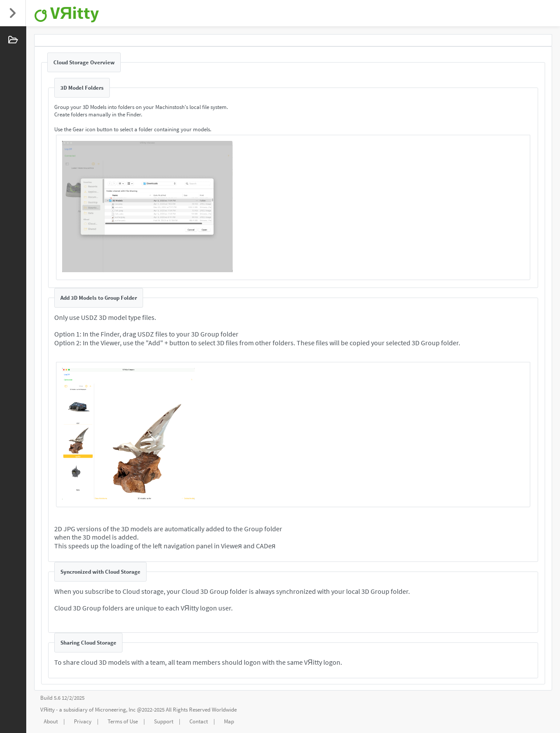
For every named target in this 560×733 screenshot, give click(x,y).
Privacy (83, 721)
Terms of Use (123, 721)
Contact (199, 721)
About (51, 721)
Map (229, 721)
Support (164, 721)
